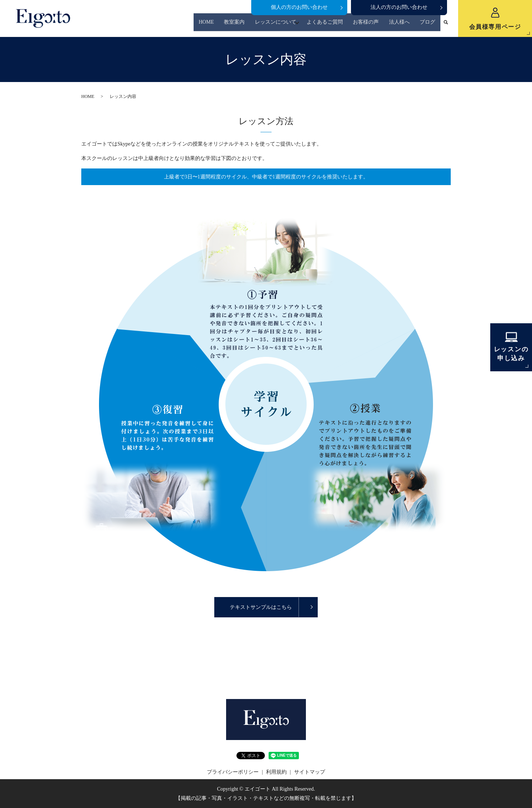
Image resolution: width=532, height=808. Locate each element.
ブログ (429, 25)
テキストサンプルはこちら (261, 607)
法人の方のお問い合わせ (399, 7)
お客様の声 (371, 25)
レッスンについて (280, 25)
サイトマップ (310, 772)
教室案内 (241, 25)
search (446, 25)
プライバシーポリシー (233, 772)
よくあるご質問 (331, 25)
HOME (215, 25)
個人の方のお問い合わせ (299, 7)
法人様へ (402, 25)
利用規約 (276, 772)
